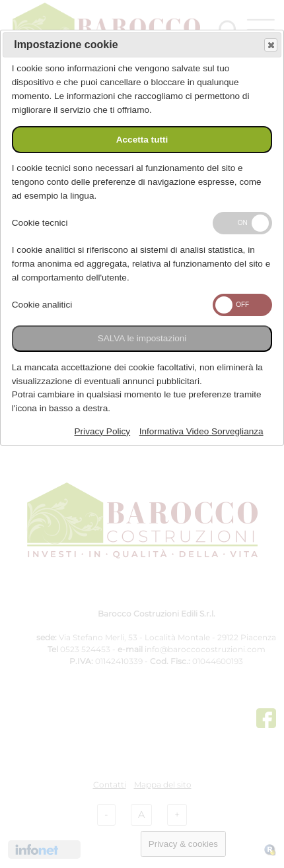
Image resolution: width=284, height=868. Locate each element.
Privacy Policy (103, 431)
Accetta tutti (142, 140)
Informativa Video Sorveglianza (201, 431)
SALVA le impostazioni (142, 338)
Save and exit (270, 45)
